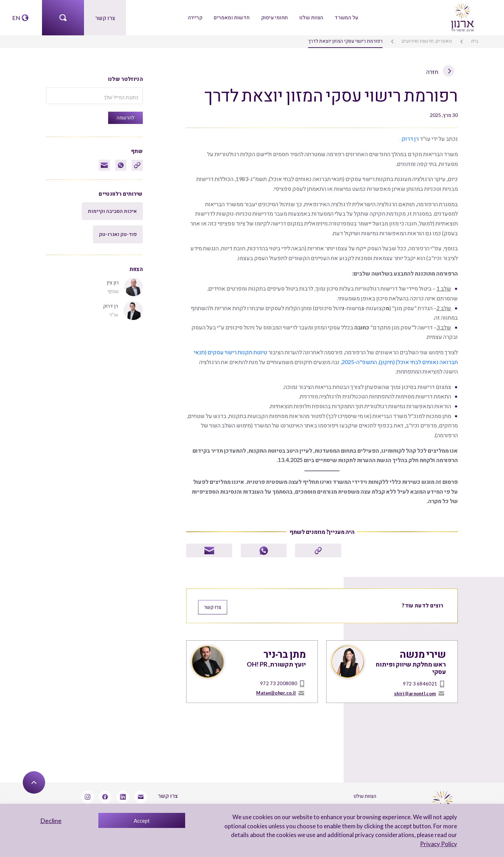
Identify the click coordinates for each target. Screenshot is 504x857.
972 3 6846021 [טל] (423, 676)
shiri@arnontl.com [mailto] (416, 685)
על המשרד (345, 17)
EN (16, 17)
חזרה (441, 71)
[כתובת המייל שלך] (94, 95)
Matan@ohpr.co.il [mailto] (276, 685)
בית (475, 41)
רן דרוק (411, 137)
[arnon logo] (462, 17)
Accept (142, 821)
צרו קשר (105, 17)
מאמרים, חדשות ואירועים (428, 41)
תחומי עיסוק (274, 17)
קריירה (196, 17)
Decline (51, 821)
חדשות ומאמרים (232, 17)
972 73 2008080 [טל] (281, 676)
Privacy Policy (439, 844)
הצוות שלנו (310, 17)
